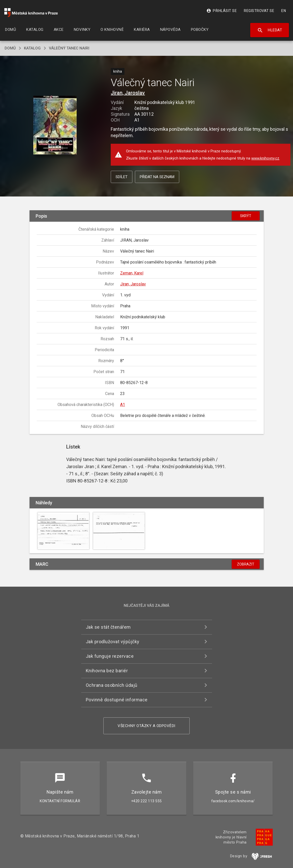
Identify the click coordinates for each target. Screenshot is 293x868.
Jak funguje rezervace (110, 656)
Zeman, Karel (132, 273)
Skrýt (246, 216)
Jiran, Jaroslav (128, 93)
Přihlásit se (222, 11)
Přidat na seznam (157, 177)
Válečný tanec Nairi (69, 48)
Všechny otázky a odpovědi (146, 726)
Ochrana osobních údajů (112, 685)
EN (284, 11)
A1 (123, 405)
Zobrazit (246, 564)
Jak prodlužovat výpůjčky (113, 642)
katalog (32, 48)
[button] (55, 126)
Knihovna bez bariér (107, 671)
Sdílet (122, 177)
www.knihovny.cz (265, 158)
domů (10, 48)
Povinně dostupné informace (117, 700)
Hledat (270, 30)
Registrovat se (259, 11)
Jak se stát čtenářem (108, 627)
